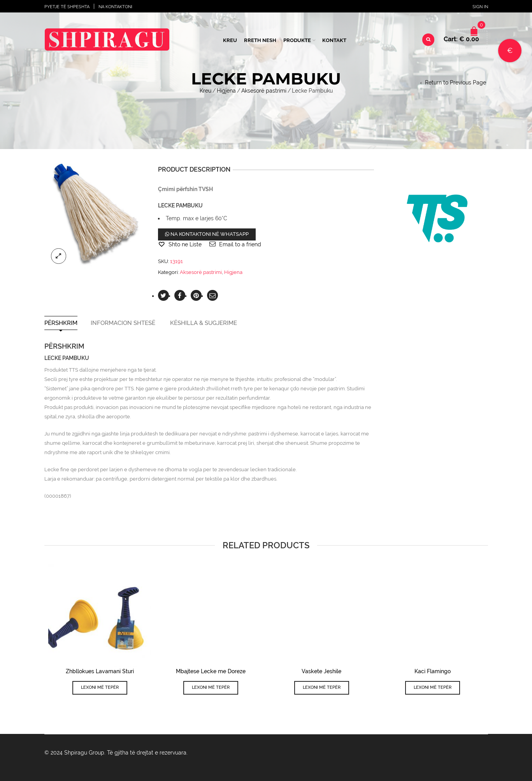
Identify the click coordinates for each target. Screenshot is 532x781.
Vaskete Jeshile (321, 671)
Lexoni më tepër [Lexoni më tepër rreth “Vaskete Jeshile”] (322, 687)
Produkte (297, 40)
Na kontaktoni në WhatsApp (207, 234)
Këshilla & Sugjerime (204, 323)
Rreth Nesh (260, 40)
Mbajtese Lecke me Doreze (211, 671)
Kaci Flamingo (433, 671)
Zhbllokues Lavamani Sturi (100, 671)
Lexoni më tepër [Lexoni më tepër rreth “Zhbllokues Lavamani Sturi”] (100, 687)
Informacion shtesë (123, 323)
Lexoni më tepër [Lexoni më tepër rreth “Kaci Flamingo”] (433, 687)
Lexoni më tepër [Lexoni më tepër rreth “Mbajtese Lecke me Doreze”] (211, 687)
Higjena (226, 91)
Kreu (230, 40)
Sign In (480, 7)
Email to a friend (240, 244)
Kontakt (334, 40)
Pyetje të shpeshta (67, 7)
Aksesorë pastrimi (264, 91)
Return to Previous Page (456, 82)
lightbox (59, 256)
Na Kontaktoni (115, 7)
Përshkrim (61, 323)
